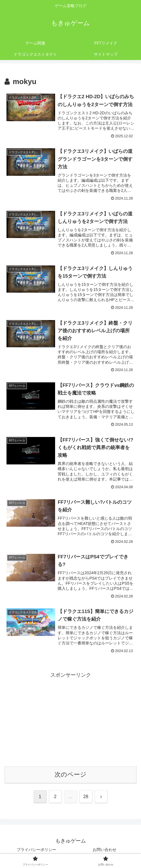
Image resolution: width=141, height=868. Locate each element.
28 (86, 797)
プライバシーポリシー (36, 850)
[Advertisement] (70, 719)
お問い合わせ (105, 850)
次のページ (70, 775)
